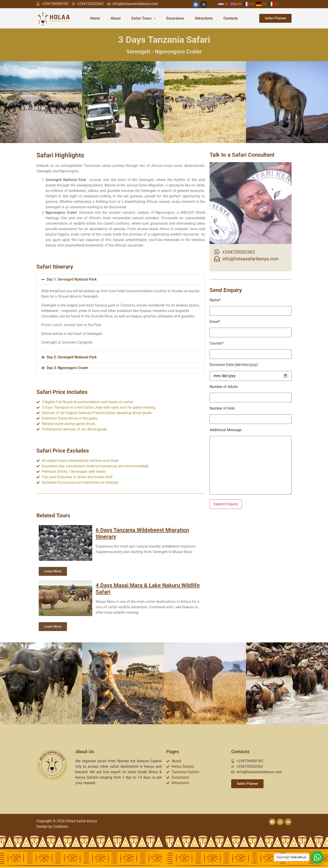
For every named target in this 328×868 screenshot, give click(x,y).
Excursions (175, 18)
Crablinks (61, 826)
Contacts (231, 18)
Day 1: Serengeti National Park (72, 279)
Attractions (204, 18)
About (116, 18)
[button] (121, 279)
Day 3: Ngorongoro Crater (68, 368)
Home (95, 18)
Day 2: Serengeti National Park (72, 357)
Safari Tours (143, 18)
